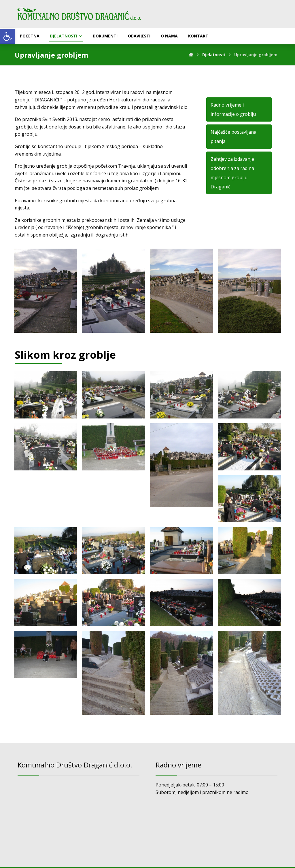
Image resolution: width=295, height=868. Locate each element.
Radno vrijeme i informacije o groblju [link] (233, 110)
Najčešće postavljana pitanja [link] (233, 137)
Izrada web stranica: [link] (139, 862)
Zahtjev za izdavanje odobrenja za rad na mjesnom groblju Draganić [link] (232, 174)
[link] (7, 36)
